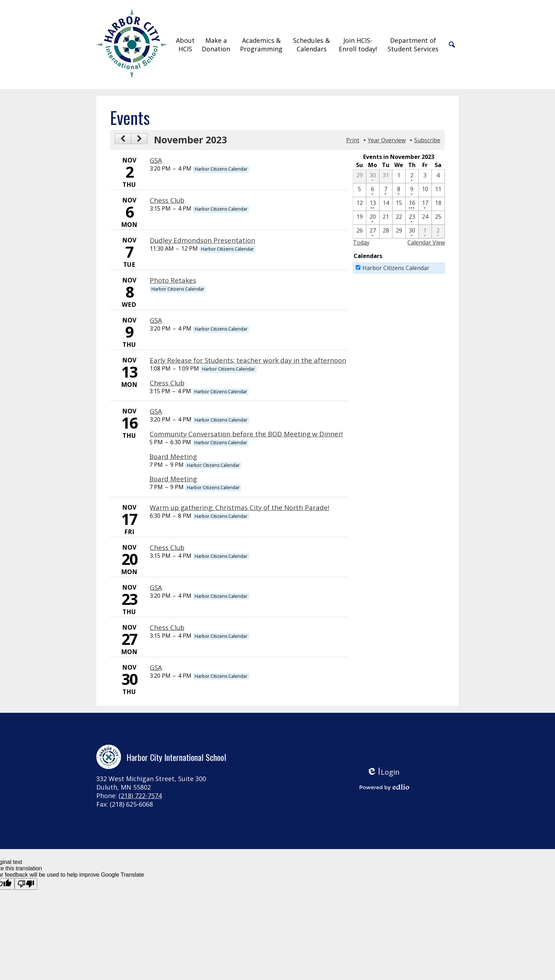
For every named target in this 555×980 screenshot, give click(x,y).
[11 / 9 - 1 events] (412, 190)
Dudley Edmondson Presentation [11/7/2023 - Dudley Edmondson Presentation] (202, 240)
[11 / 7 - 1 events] (386, 190)
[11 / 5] (360, 190)
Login (383, 772)
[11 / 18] (438, 204)
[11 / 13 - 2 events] (373, 204)
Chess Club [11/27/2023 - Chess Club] (167, 627)
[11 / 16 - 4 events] (412, 204)
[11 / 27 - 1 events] (373, 231)
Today (361, 242)
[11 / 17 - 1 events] (425, 204)
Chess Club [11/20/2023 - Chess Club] (167, 547)
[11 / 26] (360, 231)
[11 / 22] (399, 218)
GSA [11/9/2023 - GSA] (156, 320)
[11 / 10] (425, 190)
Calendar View (426, 242)
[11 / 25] (438, 218)
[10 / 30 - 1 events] (373, 176)
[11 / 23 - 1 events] (412, 218)
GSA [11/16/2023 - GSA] (156, 411)
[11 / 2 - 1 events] (412, 176)
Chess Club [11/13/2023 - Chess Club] (167, 383)
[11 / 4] (438, 176)
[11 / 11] (438, 190)
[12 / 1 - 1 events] (425, 231)
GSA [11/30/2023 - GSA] (156, 667)
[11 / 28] (386, 231)
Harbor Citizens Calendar (396, 268)
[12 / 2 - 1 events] (438, 231)
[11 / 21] (386, 218)
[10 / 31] (386, 176)
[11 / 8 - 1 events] (399, 190)
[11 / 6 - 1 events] (373, 190)
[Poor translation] (26, 884)
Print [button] (353, 140)
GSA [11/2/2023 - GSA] (156, 160)
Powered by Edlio (384, 787)
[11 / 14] (386, 204)
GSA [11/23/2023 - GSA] (156, 587)
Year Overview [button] (387, 140)
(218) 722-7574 (140, 796)
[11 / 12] (360, 204)
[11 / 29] (399, 231)
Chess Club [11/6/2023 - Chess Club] (167, 200)
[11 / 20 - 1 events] (373, 218)
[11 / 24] (425, 218)
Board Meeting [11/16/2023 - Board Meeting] (173, 456)
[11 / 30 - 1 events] (412, 231)
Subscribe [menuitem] (427, 140)
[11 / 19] (360, 218)
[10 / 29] (360, 176)
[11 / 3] (425, 176)
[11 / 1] (399, 176)
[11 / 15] (399, 204)
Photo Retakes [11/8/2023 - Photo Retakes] (173, 280)
